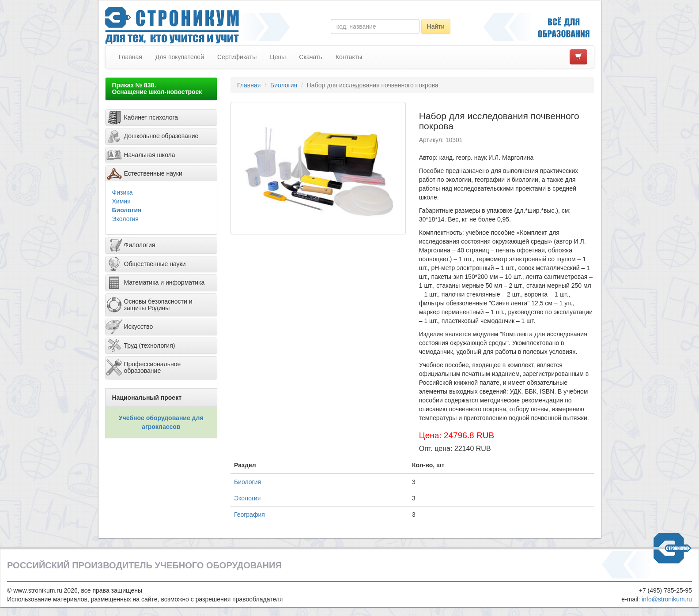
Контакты (349, 57)
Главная (130, 57)
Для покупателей (180, 57)
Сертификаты (237, 57)
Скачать (311, 57)
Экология (125, 219)
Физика (123, 192)
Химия (121, 201)
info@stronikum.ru (667, 599)
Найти (436, 26)
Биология (127, 210)
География (249, 515)
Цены (278, 57)
